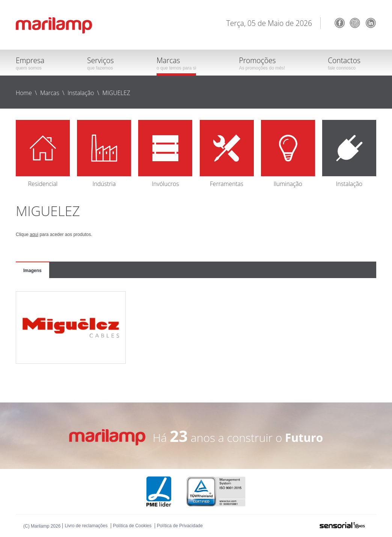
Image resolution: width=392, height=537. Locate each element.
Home (24, 93)
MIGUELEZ (116, 93)
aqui (34, 234)
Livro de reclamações (86, 526)
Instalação (81, 93)
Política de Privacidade (180, 526)
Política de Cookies (132, 526)
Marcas (50, 93)
